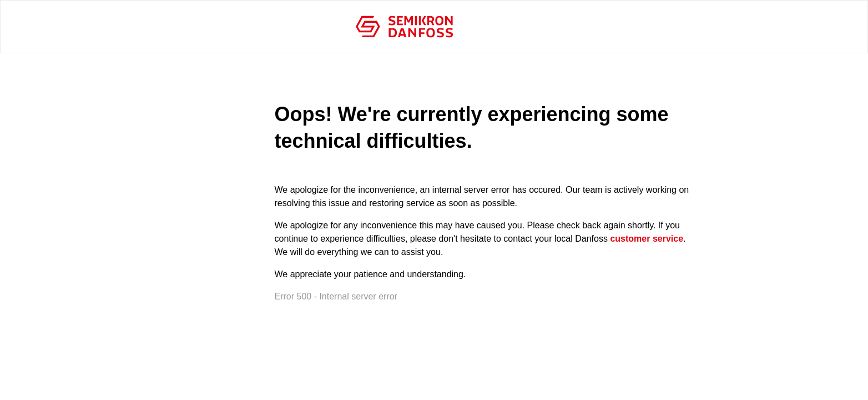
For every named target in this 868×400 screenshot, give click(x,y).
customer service (647, 239)
